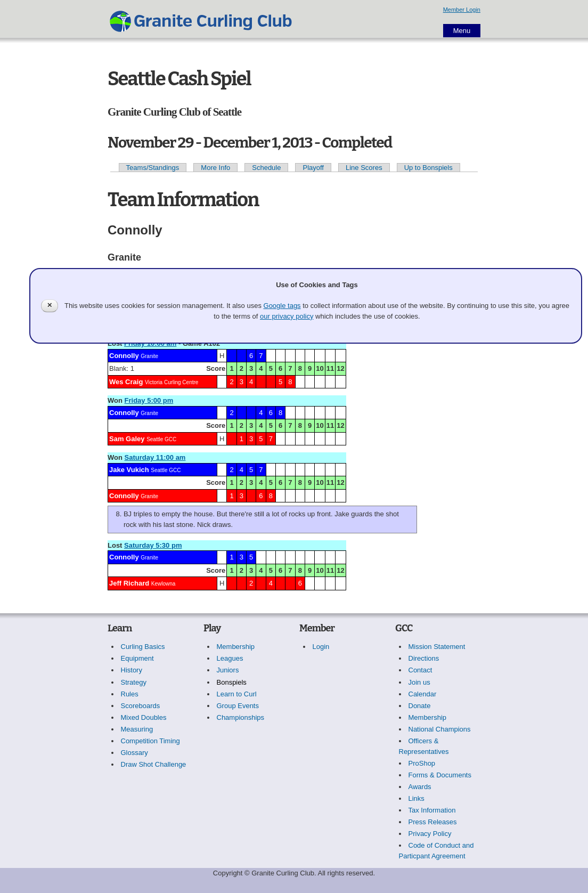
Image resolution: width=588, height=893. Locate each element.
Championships (241, 717)
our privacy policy (287, 316)
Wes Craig (126, 382)
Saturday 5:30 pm (153, 545)
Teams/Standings (153, 168)
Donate (420, 706)
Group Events (238, 706)
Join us (419, 682)
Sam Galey (127, 439)
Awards (420, 787)
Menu (462, 31)
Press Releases (433, 822)
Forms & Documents (440, 775)
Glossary (134, 753)
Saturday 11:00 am (155, 457)
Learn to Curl (237, 694)
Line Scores (364, 168)
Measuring (137, 729)
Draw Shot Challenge (154, 764)
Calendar (423, 694)
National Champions (440, 729)
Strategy (134, 682)
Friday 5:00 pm (149, 400)
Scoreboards (141, 706)
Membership (236, 647)
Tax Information (432, 810)
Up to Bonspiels (428, 168)
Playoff (313, 168)
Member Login (462, 10)
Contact (420, 670)
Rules (130, 694)
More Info (215, 168)
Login (321, 647)
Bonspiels (232, 682)
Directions (424, 658)
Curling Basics (143, 647)
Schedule (266, 168)
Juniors (228, 670)
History (132, 670)
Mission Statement (437, 647)
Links (416, 798)
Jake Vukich (129, 470)
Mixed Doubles (144, 717)
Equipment (137, 658)
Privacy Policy (430, 834)
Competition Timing (150, 741)
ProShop (422, 763)
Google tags (282, 306)
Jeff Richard (129, 583)
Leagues (230, 658)
